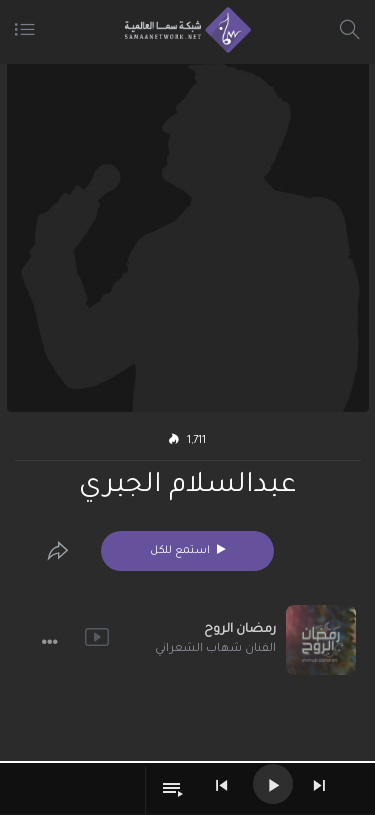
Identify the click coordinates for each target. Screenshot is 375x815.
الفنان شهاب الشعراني (215, 649)
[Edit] (58, 551)
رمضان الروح (240, 630)
